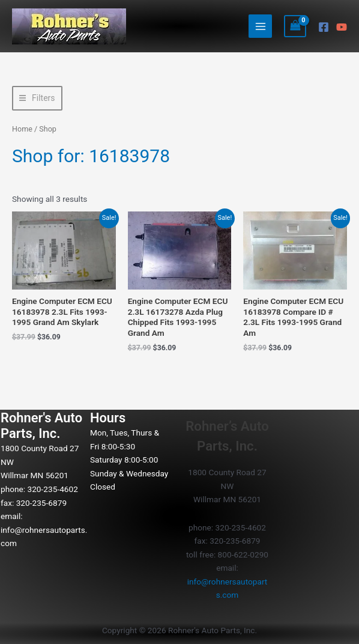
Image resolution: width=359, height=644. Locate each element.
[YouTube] (342, 27)
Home (22, 129)
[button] (37, 98)
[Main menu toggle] (260, 26)
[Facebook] (324, 27)
